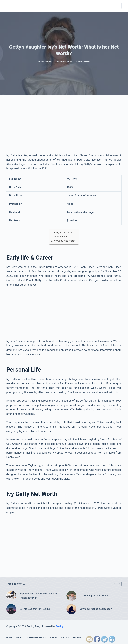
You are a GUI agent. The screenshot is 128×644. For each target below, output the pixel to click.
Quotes (65, 638)
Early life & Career (64, 233)
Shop (19, 638)
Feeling (60, 626)
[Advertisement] (64, 128)
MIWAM (53, 638)
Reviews (77, 638)
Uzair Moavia (45, 61)
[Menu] (118, 6)
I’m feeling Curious (36, 638)
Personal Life (61, 237)
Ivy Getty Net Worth (64, 241)
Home (9, 638)
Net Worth (84, 61)
